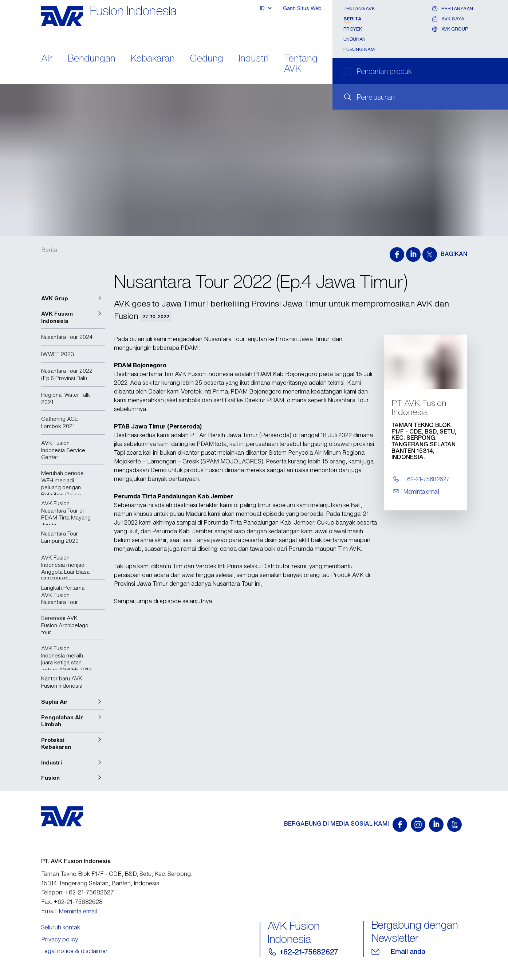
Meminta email (78, 911)
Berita (353, 19)
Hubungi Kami (359, 49)
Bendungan (92, 59)
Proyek (353, 29)
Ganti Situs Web (302, 8)
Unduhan (355, 39)
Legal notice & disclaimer (74, 951)
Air (47, 59)
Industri (254, 59)
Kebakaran (153, 59)
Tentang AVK (301, 64)
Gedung (207, 59)
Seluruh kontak (61, 927)
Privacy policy (60, 939)
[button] (73, 299)
